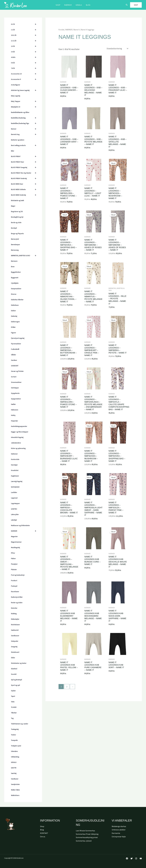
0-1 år (25, 24)
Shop (58, 5)
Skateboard (15, 652)
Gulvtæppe (15, 388)
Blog (88, 5)
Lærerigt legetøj (17, 481)
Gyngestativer (16, 399)
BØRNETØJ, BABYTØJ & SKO (25, 256)
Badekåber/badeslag (25, 118)
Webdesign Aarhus (119, 826)
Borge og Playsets (17, 234)
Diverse (14, 294)
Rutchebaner (15, 625)
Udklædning (15, 757)
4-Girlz (25, 57)
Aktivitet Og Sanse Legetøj (25, 90)
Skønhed (14, 669)
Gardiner (14, 360)
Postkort (14, 581)
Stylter (13, 691)
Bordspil (14, 228)
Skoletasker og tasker (19, 663)
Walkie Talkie (15, 790)
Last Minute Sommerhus (85, 831)
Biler (13, 151)
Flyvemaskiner (16, 344)
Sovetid (14, 674)
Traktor (13, 735)
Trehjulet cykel (16, 746)
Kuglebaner (15, 476)
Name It (77, 30)
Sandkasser (15, 636)
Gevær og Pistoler (17, 371)
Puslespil (14, 586)
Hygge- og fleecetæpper (20, 432)
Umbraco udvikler (119, 830)
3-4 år (25, 52)
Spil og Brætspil (16, 680)
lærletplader (15, 487)
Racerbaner (15, 592)
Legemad (14, 498)
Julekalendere (16, 443)
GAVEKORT (15, 366)
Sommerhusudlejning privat (87, 837)
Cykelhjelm (15, 283)
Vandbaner (15, 779)
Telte (13, 702)
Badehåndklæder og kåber (20, 112)
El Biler (13, 327)
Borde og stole (16, 223)
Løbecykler (15, 514)
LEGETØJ (14, 509)
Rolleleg (14, 614)
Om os (43, 837)
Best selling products (25, 145)
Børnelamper (15, 245)
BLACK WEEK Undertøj (25, 195)
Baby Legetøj (16, 96)
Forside (61, 30)
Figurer (13, 333)
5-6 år (25, 63)
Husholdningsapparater (19, 426)
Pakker (13, 559)
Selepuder (15, 641)
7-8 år (25, 68)
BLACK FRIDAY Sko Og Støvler (25, 173)
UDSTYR (14, 768)
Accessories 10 (25, 74)
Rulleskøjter (15, 619)
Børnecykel (15, 239)
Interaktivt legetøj (17, 437)
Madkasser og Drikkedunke (20, 525)
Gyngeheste (15, 393)
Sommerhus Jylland (84, 841)
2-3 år (25, 46)
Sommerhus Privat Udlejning (87, 834)
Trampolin (14, 740)
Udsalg (79, 5)
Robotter (14, 608)
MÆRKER (68, 5)
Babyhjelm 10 (25, 107)
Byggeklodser (16, 272)
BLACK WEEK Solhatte (25, 189)
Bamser (25, 129)
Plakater (14, 570)
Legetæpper (15, 503)
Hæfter (13, 404)
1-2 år (25, 30)
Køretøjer (14, 465)
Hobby (13, 415)
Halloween (15, 410)
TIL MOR (14, 707)
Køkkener (14, 454)
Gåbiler (13, 355)
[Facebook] (127, 858)
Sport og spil (15, 685)
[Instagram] (136, 858)
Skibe (13, 658)
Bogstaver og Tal (17, 211)
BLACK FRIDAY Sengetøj (25, 167)
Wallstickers (15, 795)
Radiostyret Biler (17, 597)
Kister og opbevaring (18, 448)
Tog (12, 718)
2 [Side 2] (67, 687)
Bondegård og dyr (17, 217)
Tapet (13, 696)
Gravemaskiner (16, 382)
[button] (127, 5)
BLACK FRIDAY (25, 156)
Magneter (14, 536)
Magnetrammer (16, 542)
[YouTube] (141, 858)
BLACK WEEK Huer (25, 184)
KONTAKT (44, 833)
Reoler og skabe (17, 603)
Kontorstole (15, 459)
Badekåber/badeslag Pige (25, 123)
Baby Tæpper (25, 101)
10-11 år (25, 35)
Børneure (14, 261)
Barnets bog (25, 134)
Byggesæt (15, 278)
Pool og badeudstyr (18, 575)
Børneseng (15, 250)
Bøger (13, 206)
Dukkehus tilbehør (17, 300)
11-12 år (25, 41)
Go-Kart (14, 377)
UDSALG (14, 762)
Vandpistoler (15, 784)
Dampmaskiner (16, 289)
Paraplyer (14, 564)
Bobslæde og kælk (17, 200)
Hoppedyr (14, 421)
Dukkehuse (15, 305)
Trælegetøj (15, 729)
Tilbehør (14, 713)
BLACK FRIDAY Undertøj (25, 178)
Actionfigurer (16, 85)
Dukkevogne (15, 322)
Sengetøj (14, 647)
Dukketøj (14, 316)
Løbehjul (14, 520)
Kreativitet (15, 470)
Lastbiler (14, 492)
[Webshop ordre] (117, 49)
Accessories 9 (25, 79)
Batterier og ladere (18, 140)
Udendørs (14, 751)
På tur (13, 553)
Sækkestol (15, 630)
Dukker (13, 311)
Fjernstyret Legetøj (18, 338)
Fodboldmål (15, 349)
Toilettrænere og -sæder (20, 724)
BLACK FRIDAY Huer (25, 162)
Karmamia (116, 833)
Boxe (13, 267)
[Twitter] (132, 858)
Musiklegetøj (15, 547)
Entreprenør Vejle (119, 837)
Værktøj (14, 773)
